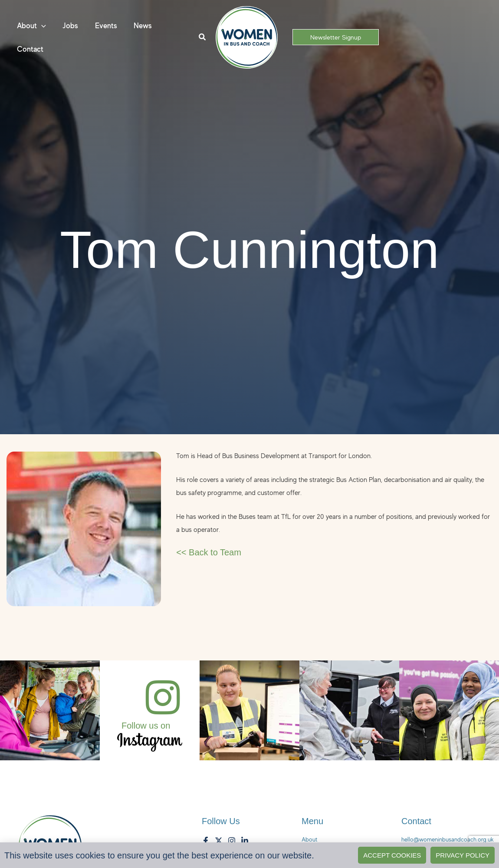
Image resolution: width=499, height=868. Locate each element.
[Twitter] (219, 841)
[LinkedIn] (245, 841)
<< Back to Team (209, 552)
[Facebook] (206, 841)
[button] (41, 30)
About (309, 839)
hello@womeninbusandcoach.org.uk (448, 839)
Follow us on (146, 726)
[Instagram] (232, 841)
